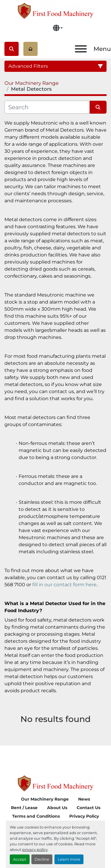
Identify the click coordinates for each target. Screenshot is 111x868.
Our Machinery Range (45, 799)
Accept (20, 859)
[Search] (47, 107)
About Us (57, 808)
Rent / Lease (24, 808)
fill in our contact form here (64, 585)
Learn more (69, 859)
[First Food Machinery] (55, 783)
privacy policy (35, 850)
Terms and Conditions (36, 816)
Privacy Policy (84, 816)
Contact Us (89, 808)
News (84, 799)
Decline (42, 859)
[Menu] (81, 49)
